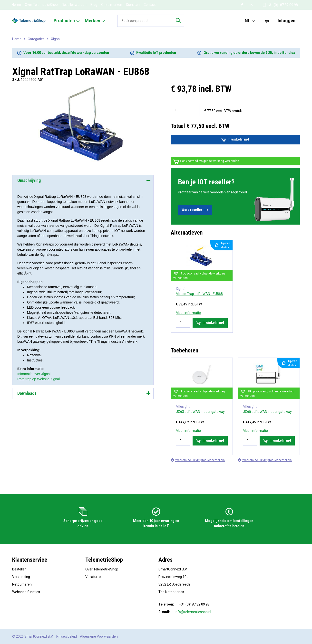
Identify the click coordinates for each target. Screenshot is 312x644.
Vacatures (93, 577)
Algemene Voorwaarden (99, 636)
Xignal (56, 39)
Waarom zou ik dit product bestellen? (198, 460)
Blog (94, 5)
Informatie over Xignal (34, 374)
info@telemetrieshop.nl (193, 612)
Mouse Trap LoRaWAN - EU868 (199, 294)
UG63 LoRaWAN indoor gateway (200, 412)
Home (16, 5)
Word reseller (195, 210)
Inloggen (287, 21)
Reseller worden (74, 5)
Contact (150, 5)
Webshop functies (26, 592)
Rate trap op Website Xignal (39, 379)
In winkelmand (235, 140)
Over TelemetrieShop (41, 5)
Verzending (21, 577)
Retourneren (22, 584)
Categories (36, 39)
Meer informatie (188, 313)
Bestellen (19, 569)
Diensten (133, 5)
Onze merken (112, 5)
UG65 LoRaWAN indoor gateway (267, 412)
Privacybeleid (67, 636)
